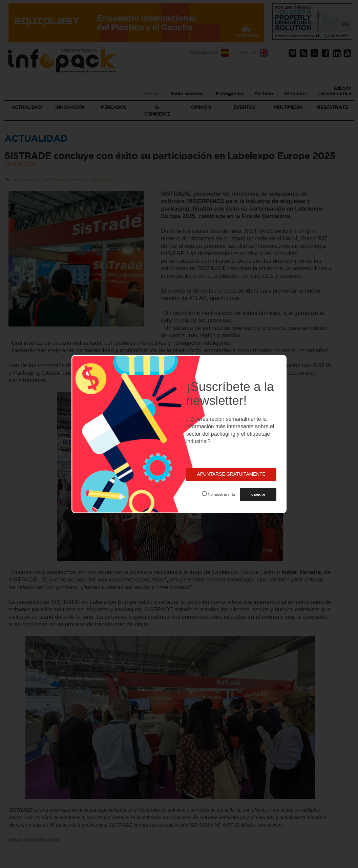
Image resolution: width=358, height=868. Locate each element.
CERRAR (258, 495)
